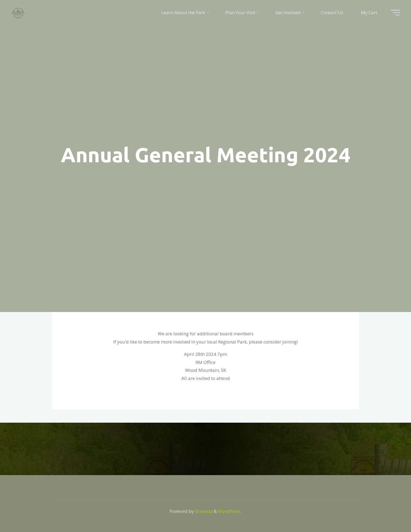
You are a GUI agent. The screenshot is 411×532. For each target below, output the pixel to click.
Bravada (203, 511)
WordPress (229, 511)
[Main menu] (395, 13)
